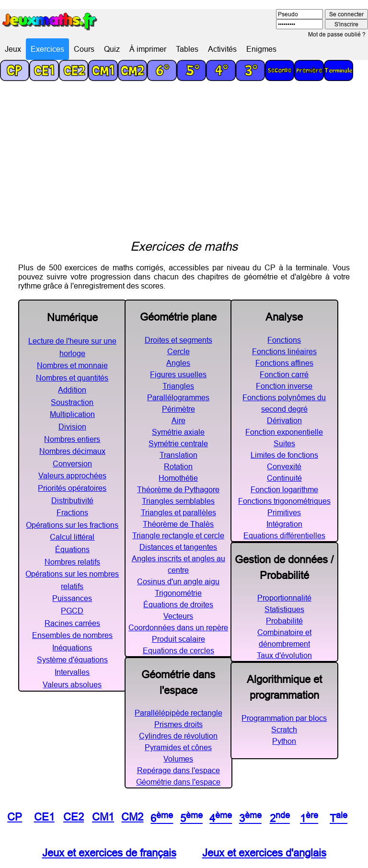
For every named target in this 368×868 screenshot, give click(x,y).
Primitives (284, 512)
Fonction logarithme (284, 489)
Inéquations (72, 648)
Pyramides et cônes (178, 747)
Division (72, 427)
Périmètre (178, 409)
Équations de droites (178, 604)
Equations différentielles (284, 535)
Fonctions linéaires (284, 351)
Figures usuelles (178, 374)
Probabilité (284, 621)
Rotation (178, 466)
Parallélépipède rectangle (178, 713)
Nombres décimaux (72, 451)
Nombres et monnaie (72, 365)
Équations (72, 549)
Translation (178, 455)
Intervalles (72, 672)
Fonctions (284, 340)
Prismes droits (178, 724)
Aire (178, 420)
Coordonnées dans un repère (178, 627)
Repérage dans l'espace (178, 770)
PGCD (72, 611)
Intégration (284, 524)
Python (284, 741)
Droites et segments (178, 340)
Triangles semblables (178, 501)
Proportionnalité (284, 598)
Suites (284, 443)
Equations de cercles (178, 650)
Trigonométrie (178, 593)
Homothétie (178, 478)
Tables (187, 49)
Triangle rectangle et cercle (178, 535)
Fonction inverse (284, 386)
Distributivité (72, 500)
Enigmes (261, 49)
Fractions (72, 512)
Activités (222, 49)
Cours (84, 49)
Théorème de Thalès (178, 524)
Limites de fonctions (284, 455)
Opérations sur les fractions (72, 525)
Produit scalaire (178, 639)
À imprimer (148, 49)
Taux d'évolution (284, 655)
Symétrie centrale (178, 443)
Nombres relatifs (72, 562)
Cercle (178, 351)
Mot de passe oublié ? (337, 34)
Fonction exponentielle (284, 432)
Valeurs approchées (72, 475)
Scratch (284, 729)
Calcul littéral (72, 537)
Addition (72, 390)
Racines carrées (72, 623)
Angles (178, 363)
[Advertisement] (184, 167)
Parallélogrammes (178, 397)
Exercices (47, 49)
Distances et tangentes (178, 547)
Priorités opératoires (72, 488)
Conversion (72, 463)
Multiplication (72, 414)
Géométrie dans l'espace (178, 782)
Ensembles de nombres (72, 635)
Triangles (178, 386)
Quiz (112, 49)
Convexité (284, 466)
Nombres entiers (72, 439)
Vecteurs (178, 616)
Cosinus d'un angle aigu (178, 581)
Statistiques (284, 609)
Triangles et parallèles (178, 512)
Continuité (284, 478)
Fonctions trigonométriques (284, 501)
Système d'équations (72, 660)
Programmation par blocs (284, 718)
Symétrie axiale (178, 432)
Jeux (13, 49)
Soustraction (72, 402)
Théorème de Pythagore (178, 489)
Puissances (72, 598)
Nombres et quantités (72, 378)
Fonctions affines (284, 363)
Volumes (178, 759)
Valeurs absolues (72, 684)
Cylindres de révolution (178, 736)
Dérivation (284, 420)
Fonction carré (284, 374)
